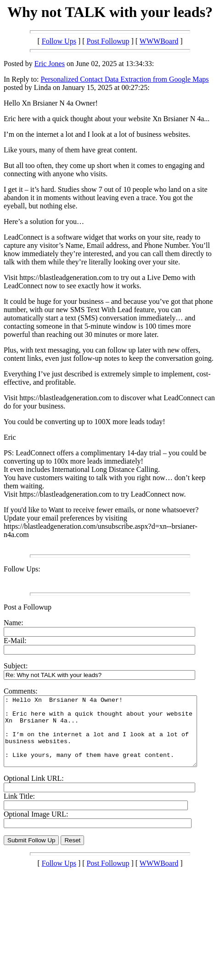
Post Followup (108, 41)
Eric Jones (50, 64)
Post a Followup (28, 607)
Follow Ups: (22, 569)
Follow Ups (59, 41)
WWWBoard (159, 41)
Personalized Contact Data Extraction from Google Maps (124, 79)
